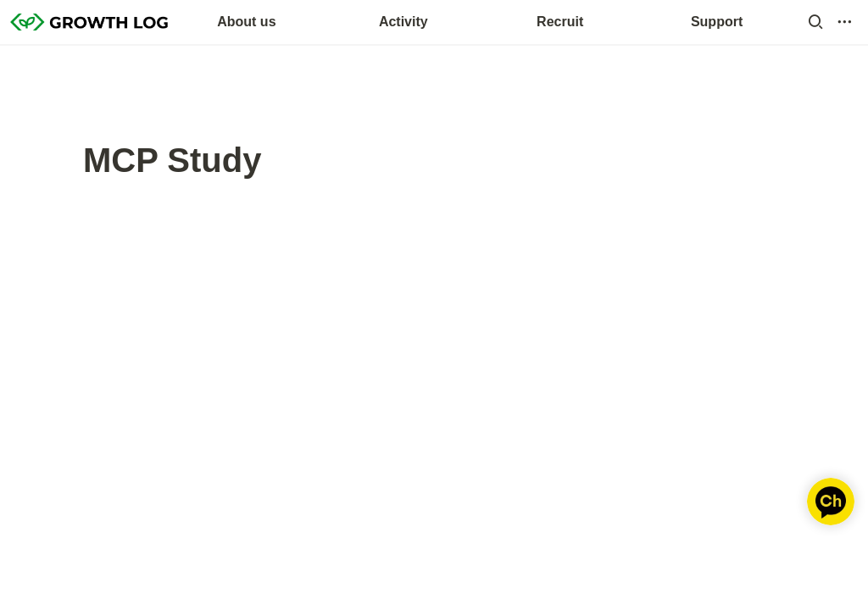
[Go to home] (89, 22)
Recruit (560, 22)
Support (717, 22)
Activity (403, 22)
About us (246, 22)
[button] (815, 22)
